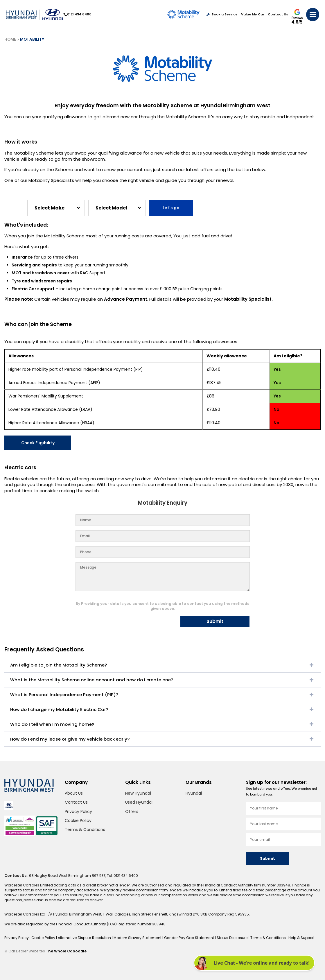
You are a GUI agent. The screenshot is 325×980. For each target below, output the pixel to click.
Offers (132, 811)
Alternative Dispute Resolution (84, 938)
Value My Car (253, 14)
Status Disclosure (229, 938)
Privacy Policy (78, 811)
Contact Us (278, 14)
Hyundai (194, 793)
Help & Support (297, 938)
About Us (74, 793)
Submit (215, 621)
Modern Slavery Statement (136, 938)
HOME (10, 39)
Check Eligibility (38, 443)
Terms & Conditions (85, 829)
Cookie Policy (78, 820)
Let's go (171, 208)
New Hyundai (138, 793)
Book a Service (222, 14)
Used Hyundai (139, 802)
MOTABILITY (32, 39)
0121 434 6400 (78, 14)
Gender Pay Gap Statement (186, 938)
